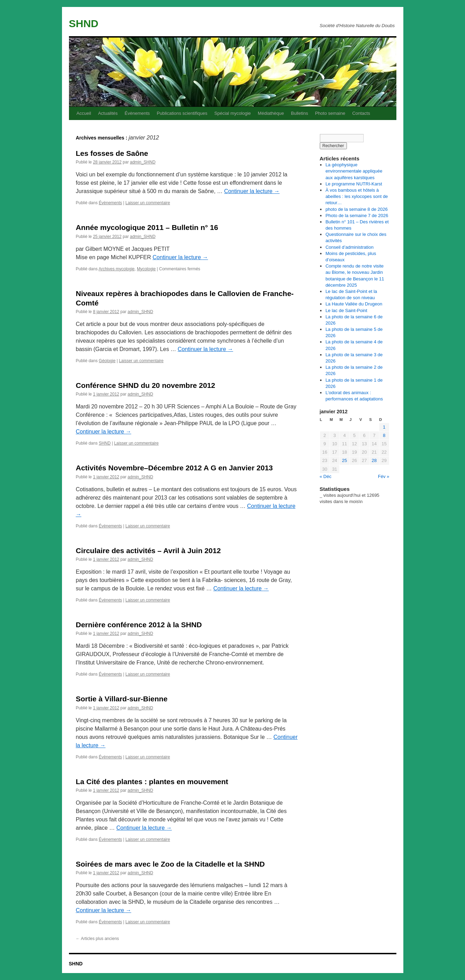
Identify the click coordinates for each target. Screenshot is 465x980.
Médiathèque (271, 113)
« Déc (326, 476)
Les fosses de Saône (112, 153)
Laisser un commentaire (148, 203)
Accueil (84, 113)
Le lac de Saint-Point (346, 310)
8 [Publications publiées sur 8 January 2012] (384, 435)
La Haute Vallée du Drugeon (354, 304)
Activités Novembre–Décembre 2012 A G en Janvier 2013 (175, 468)
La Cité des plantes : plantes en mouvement (152, 782)
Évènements (137, 113)
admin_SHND (143, 162)
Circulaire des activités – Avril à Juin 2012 (148, 551)
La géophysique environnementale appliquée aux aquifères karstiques (354, 171)
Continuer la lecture (252, 191)
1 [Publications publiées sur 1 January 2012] (384, 427)
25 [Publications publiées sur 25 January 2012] (344, 460)
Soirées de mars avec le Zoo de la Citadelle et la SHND (170, 864)
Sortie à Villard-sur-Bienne (122, 699)
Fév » (384, 476)
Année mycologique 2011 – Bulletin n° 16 (147, 227)
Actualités (108, 113)
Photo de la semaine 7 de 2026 (357, 216)
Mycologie (146, 269)
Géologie (107, 361)
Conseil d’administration (349, 247)
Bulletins (299, 113)
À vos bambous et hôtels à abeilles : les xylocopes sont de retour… (356, 196)
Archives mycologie (117, 269)
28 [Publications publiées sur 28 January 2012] (374, 460)
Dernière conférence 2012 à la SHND (139, 625)
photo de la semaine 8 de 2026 (356, 209)
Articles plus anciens (98, 939)
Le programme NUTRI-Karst (354, 184)
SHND (84, 23)
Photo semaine (330, 113)
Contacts (361, 113)
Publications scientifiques (182, 113)
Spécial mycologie (232, 113)
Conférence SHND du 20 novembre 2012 (146, 385)
